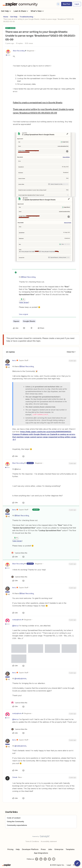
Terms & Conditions (32, 841)
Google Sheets (29, 321)
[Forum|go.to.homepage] (21, 4)
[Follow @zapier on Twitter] (49, 859)
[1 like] (19, 553)
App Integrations (41, 853)
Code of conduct (14, 818)
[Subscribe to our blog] (45, 859)
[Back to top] (79, 838)
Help (18, 849)
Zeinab (15, 777)
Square (16, 321)
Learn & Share (21, 11)
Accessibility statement (49, 841)
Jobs (50, 849)
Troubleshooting (26, 17)
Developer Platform (30, 849)
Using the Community (15, 821)
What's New (37, 11)
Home (6, 17)
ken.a (14, 360)
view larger (24, 302)
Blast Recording (19, 51)
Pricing (10, 849)
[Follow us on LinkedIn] (41, 859)
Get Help (6, 11)
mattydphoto (17, 619)
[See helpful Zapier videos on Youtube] (54, 859)
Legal (69, 865)
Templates (70, 849)
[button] (67, 4)
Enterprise (59, 849)
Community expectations (17, 825)
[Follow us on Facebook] (37, 859)
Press (43, 849)
